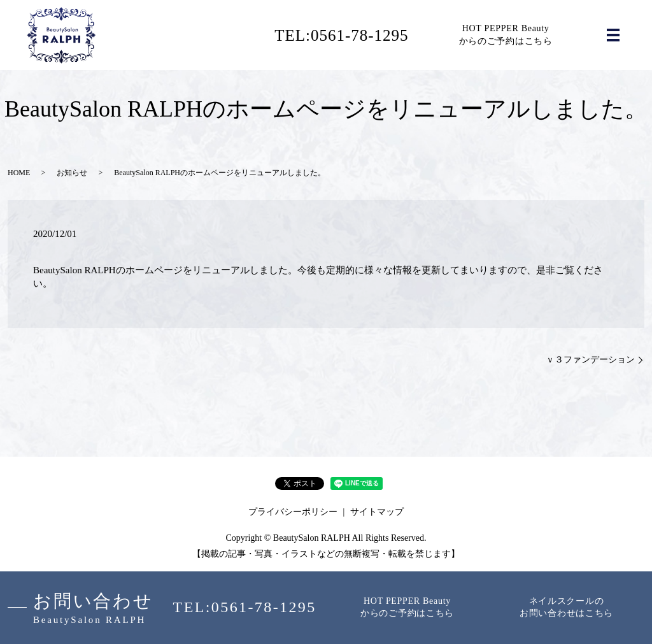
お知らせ (72, 173)
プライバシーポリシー (293, 512)
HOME (19, 173)
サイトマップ (377, 512)
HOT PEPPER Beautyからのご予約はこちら (506, 35)
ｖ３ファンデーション (590, 360)
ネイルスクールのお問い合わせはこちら (566, 607)
